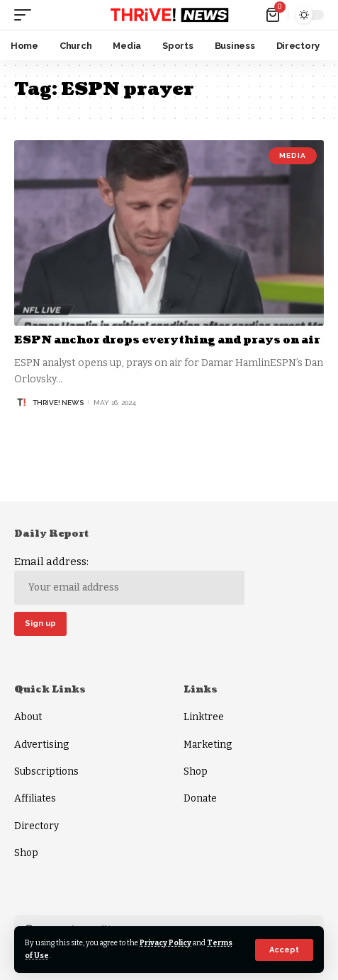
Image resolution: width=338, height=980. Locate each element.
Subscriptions (46, 771)
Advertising (41, 745)
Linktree (204, 717)
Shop (26, 853)
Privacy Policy (165, 943)
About (28, 717)
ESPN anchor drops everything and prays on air (167, 340)
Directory (36, 826)
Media (293, 155)
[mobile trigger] (26, 15)
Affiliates (35, 798)
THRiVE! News (58, 403)
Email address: (129, 580)
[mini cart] (274, 15)
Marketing (208, 745)
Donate (200, 798)
